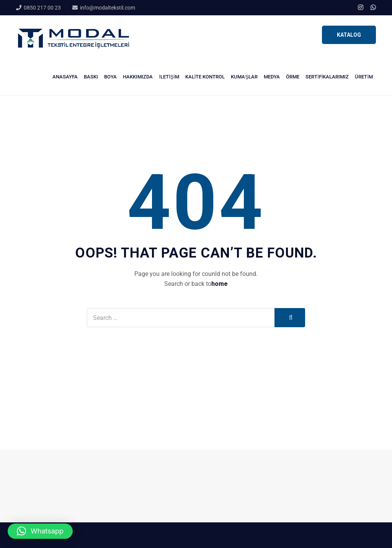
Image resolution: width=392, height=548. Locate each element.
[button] (40, 531)
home (220, 284)
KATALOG (349, 35)
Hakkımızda (138, 77)
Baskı (91, 77)
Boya (110, 77)
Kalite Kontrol (205, 77)
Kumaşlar (244, 77)
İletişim (169, 77)
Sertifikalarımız (327, 77)
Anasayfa (65, 77)
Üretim (364, 77)
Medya (272, 77)
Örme (293, 77)
